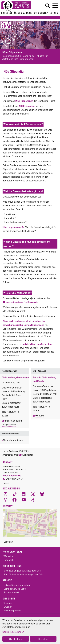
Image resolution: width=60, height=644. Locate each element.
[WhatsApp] (5, 500)
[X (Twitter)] (33, 494)
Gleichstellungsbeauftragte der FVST (22, 571)
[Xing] (33, 500)
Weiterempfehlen (12, 611)
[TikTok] (15, 494)
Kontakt (40, 416)
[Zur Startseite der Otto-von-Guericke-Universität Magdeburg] (18, 6)
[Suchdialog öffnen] (48, 6)
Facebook (9, 560)
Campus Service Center (15, 589)
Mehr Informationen (13, 440)
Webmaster (26, 455)
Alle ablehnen (16, 639)
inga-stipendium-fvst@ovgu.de (12, 423)
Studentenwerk (11, 593)
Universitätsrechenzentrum (17, 585)
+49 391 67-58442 (13, 479)
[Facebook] (15, 500)
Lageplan (8, 542)
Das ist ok (43, 639)
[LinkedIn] (24, 494)
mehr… (7, 483)
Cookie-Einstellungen (13, 632)
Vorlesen (8, 603)
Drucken (8, 607)
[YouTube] (24, 500)
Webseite (8, 556)
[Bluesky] (42, 494)
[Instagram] (5, 494)
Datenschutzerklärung (19, 627)
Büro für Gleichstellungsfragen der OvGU (24, 574)
